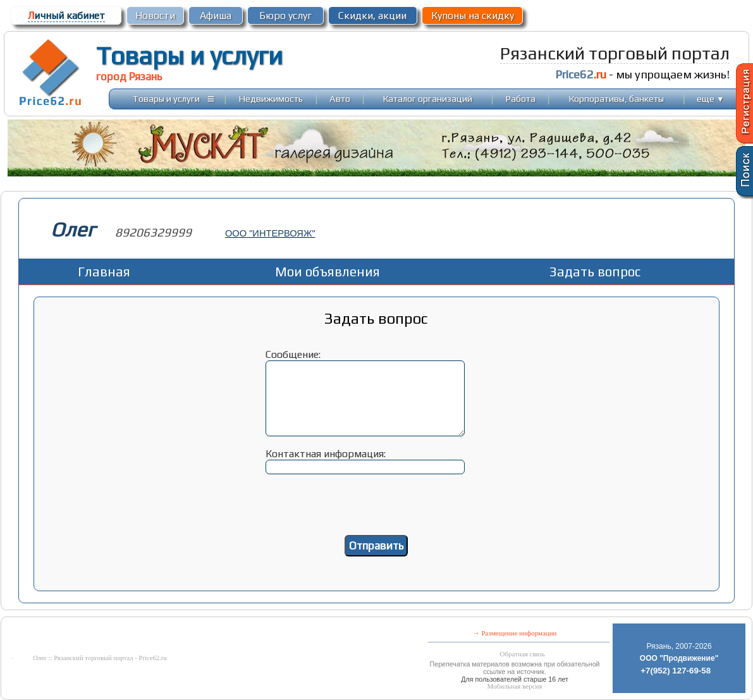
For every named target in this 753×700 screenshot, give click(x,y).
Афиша (216, 15)
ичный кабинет (66, 15)
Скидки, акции (372, 15)
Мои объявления (328, 272)
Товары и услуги (189, 56)
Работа (521, 98)
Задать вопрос (595, 272)
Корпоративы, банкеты (616, 98)
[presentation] (376, 510)
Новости (155, 15)
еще (710, 98)
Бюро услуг (285, 15)
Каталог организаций (428, 98)
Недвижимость (271, 98)
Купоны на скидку (473, 15)
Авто (340, 98)
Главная (104, 272)
